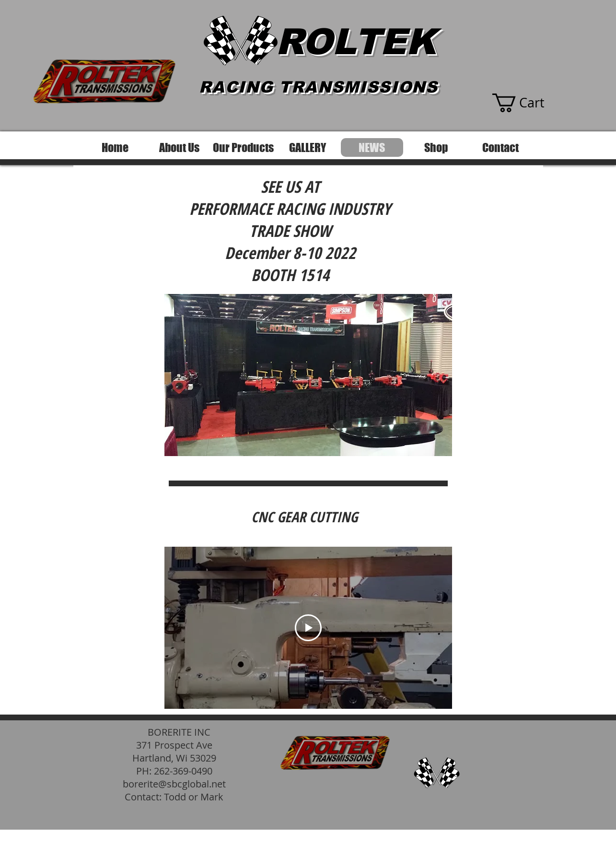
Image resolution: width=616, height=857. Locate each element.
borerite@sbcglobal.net (174, 784)
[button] (528, 103)
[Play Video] (308, 628)
